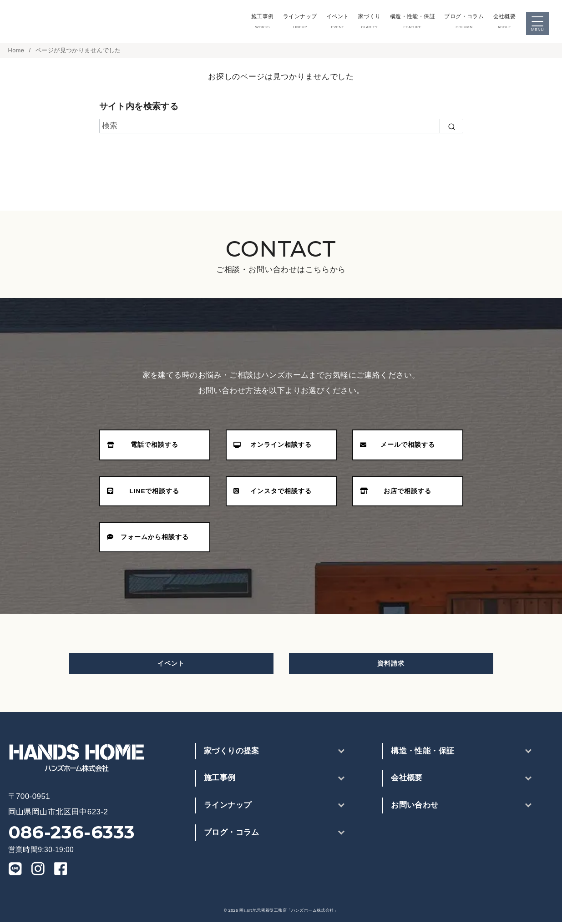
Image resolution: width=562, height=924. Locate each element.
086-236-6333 (72, 834)
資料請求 (391, 665)
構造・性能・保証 (410, 22)
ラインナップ (294, 22)
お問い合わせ (415, 807)
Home (17, 52)
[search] (451, 128)
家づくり (366, 22)
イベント (333, 22)
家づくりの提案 (232, 753)
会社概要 (505, 22)
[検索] (281, 128)
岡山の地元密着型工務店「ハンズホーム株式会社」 (289, 912)
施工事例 (255, 22)
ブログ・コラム (463, 22)
